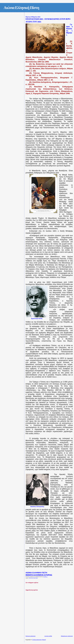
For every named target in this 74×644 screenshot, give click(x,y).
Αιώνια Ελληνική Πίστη (21, 8)
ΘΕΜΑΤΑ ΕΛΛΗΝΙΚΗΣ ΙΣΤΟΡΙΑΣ (39, 575)
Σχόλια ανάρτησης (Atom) (39, 640)
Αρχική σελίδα (48, 636)
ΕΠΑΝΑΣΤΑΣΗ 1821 (33, 578)
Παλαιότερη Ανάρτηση (67, 636)
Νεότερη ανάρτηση (31, 636)
